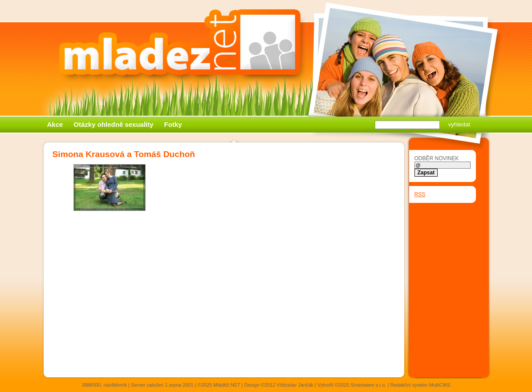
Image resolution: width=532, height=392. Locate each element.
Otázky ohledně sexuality (113, 124)
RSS (420, 194)
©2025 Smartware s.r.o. (361, 385)
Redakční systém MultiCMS (420, 385)
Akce (55, 124)
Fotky (173, 124)
